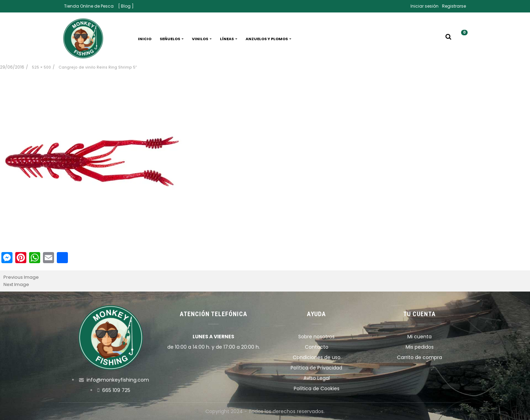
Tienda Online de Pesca (89, 6)
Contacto (317, 347)
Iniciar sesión (425, 6)
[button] (462, 39)
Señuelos (172, 39)
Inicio (145, 39)
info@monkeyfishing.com (118, 380)
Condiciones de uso (317, 357)
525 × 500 (41, 67)
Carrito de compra (419, 357)
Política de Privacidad (316, 368)
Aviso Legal (317, 378)
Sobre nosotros (316, 337)
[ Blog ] (126, 6)
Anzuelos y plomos (268, 39)
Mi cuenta (419, 337)
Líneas (229, 39)
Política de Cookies (317, 388)
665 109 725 (116, 390)
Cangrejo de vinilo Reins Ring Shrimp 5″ (98, 67)
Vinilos (202, 39)
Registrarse (454, 6)
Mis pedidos (420, 347)
